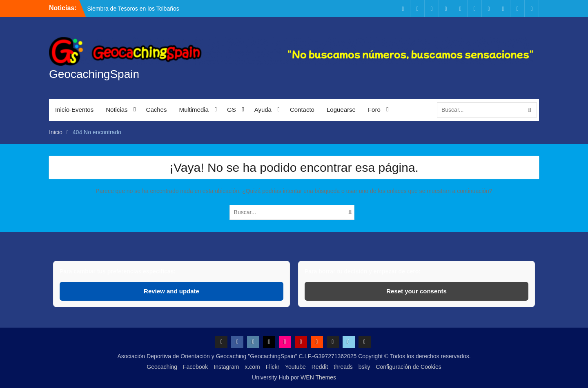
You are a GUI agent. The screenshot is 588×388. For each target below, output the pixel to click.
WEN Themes (318, 377)
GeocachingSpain (94, 74)
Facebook (195, 367)
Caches (157, 110)
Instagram (226, 367)
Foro (374, 110)
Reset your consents (416, 291)
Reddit (320, 367)
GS (232, 110)
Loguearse (341, 110)
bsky (364, 367)
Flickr (273, 367)
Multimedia (194, 110)
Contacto (302, 110)
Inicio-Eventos (74, 110)
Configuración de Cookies (408, 367)
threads (343, 367)
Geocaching (162, 367)
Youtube (295, 367)
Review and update (171, 291)
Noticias (117, 110)
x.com (252, 367)
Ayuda (263, 110)
